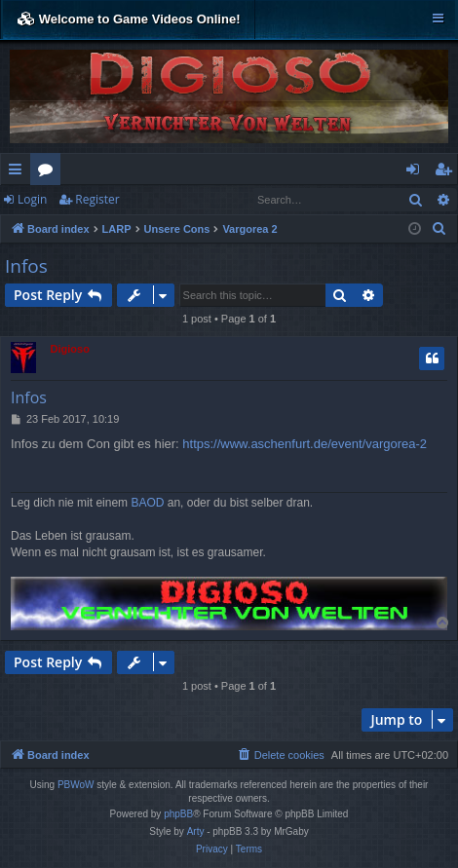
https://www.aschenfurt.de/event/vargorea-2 (305, 444)
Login (32, 199)
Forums (49, 172)
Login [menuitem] (417, 172)
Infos (26, 266)
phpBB (178, 814)
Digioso (70, 349)
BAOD (147, 503)
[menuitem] (439, 229)
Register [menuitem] (447, 172)
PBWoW (76, 785)
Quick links (19, 172)
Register (97, 199)
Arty (196, 831)
